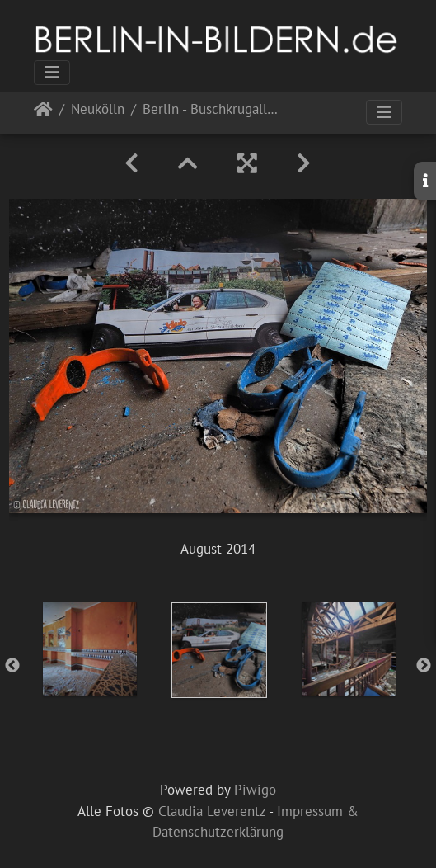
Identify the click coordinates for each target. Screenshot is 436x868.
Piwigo (255, 790)
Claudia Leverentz (212, 811)
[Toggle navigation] (52, 73)
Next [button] (424, 666)
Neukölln (98, 110)
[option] (89, 649)
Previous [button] (12, 666)
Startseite (43, 113)
